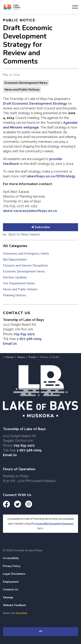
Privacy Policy (12, 566)
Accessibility (11, 558)
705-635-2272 (24, 334)
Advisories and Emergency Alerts (26, 254)
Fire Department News (19, 283)
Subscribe (40, 227)
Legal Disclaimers (14, 574)
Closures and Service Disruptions (26, 266)
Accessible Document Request (54, 524)
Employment (11, 582)
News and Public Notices (22, 90)
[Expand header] (75, 7)
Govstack (21, 613)
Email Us (10, 344)
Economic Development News (26, 83)
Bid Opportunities (15, 260)
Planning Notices (15, 295)
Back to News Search (24, 234)
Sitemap (8, 598)
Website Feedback (14, 605)
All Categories (15, 246)
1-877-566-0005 (29, 339)
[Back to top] (40, 632)
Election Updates (15, 277)
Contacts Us (11, 590)
